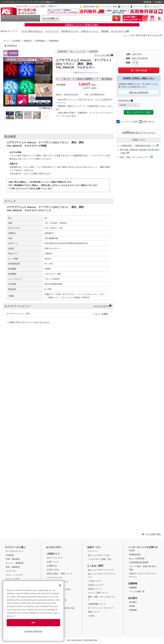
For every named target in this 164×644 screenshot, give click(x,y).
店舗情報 (133, 583)
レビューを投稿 (101, 314)
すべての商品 (49, 18)
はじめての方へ (22, 6)
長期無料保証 (135, 555)
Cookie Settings (33, 631)
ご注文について (95, 581)
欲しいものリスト (155, 7)
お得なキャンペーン (90, 31)
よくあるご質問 (38, 6)
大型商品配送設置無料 (139, 562)
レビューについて (101, 306)
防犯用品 (105, 31)
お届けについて (95, 589)
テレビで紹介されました (32, 31)
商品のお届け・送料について (60, 574)
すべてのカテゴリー (15, 551)
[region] (33, 611)
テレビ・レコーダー (15, 575)
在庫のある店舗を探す (139, 92)
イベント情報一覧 (137, 591)
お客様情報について (97, 604)
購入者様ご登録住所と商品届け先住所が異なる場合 (140, 151)
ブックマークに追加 (129, 122)
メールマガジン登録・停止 (100, 559)
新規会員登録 (89, 7)
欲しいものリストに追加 (139, 112)
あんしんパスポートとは (99, 555)
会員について (53, 562)
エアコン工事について (98, 593)
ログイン (125, 7)
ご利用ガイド (53, 6)
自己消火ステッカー (70, 31)
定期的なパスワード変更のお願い (82, 25)
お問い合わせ (148, 122)
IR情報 (132, 606)
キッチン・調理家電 (15, 563)
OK (33, 623)
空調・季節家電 (13, 559)
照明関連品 (40, 41)
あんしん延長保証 (137, 558)
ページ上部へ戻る (153, 534)
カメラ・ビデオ (13, 579)
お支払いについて (96, 585)
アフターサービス (55, 578)
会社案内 (158, 2)
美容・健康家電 (13, 567)
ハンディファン (52, 31)
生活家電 (16, 41)
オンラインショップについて (101, 608)
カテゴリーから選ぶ (11, 18)
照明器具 (28, 41)
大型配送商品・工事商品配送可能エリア (138, 146)
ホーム (6, 41)
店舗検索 (133, 588)
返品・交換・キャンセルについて (135, 157)
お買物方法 (52, 566)
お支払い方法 (53, 570)
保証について (94, 612)
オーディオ (11, 571)
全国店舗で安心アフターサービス (139, 132)
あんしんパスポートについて (101, 570)
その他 (91, 616)
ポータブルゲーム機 (120, 31)
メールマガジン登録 (108, 7)
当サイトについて (55, 558)
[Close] (60, 585)
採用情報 (147, 2)
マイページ (138, 7)
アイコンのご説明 (102, 55)
